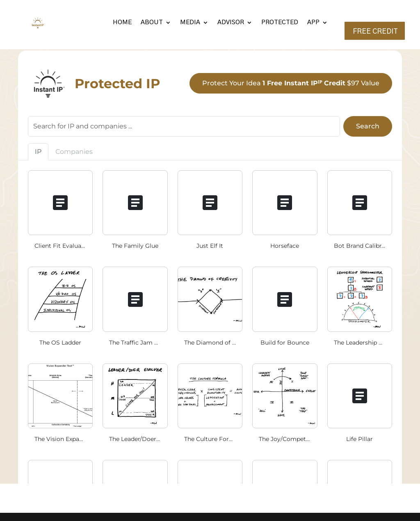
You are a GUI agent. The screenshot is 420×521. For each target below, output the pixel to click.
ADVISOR (231, 22)
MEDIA (190, 22)
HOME (122, 22)
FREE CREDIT (375, 31)
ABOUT (152, 22)
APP (313, 22)
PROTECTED (280, 22)
